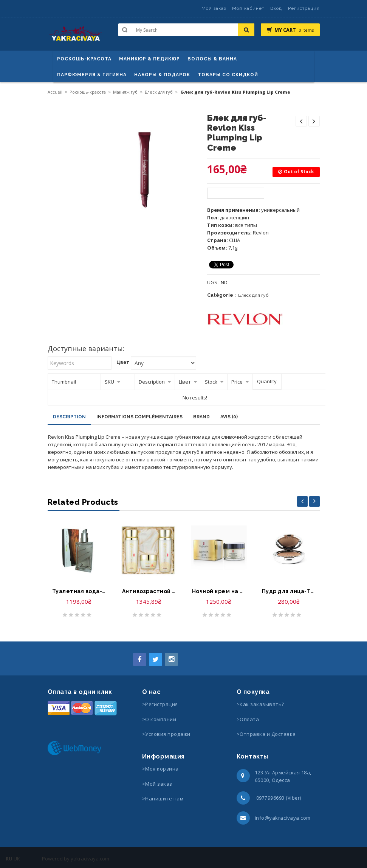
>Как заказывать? (260, 704)
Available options (236, 193)
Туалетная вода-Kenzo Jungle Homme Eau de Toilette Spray (79, 591)
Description (69, 417)
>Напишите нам (163, 799)
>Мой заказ (157, 784)
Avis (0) (229, 417)
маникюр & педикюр (149, 59)
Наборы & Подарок (162, 75)
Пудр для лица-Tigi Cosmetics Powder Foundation (289, 591)
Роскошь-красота (84, 59)
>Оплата (248, 719)
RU (9, 859)
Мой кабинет (248, 8)
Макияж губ (125, 92)
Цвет (123, 362)
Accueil (55, 92)
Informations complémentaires (139, 417)
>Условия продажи (167, 734)
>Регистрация (160, 704)
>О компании (159, 719)
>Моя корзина (160, 769)
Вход (276, 8)
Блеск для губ (159, 92)
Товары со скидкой (228, 75)
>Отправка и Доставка (266, 734)
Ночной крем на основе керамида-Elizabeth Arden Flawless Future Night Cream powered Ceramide (219, 591)
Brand (201, 417)
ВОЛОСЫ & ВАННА (212, 59)
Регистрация (304, 8)
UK (17, 859)
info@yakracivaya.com (283, 818)
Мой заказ (214, 8)
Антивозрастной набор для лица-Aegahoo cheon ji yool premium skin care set (149, 591)
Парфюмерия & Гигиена (92, 75)
